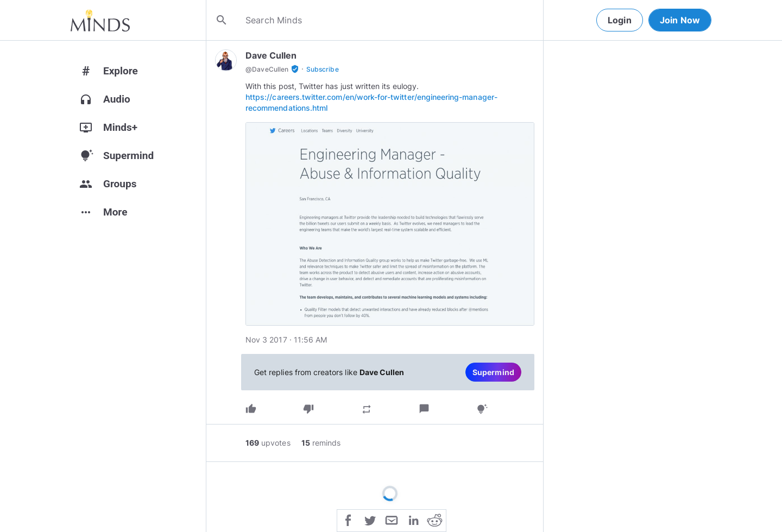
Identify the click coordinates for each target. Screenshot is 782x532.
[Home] (100, 20)
